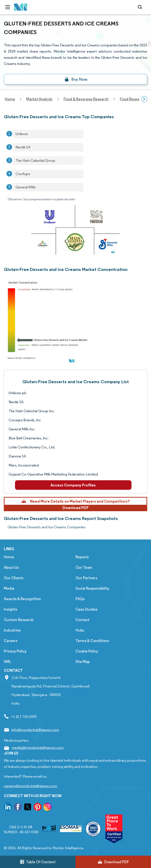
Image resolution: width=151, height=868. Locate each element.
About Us (11, 567)
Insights (10, 609)
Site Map (83, 662)
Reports (82, 557)
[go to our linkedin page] (8, 808)
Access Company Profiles (73, 485)
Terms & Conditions (92, 641)
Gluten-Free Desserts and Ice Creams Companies (47, 527)
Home (9, 557)
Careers (11, 641)
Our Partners (86, 578)
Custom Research (19, 620)
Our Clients (14, 578)
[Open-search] (141, 7)
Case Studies (86, 609)
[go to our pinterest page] (38, 808)
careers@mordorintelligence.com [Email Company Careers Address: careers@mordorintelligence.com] (30, 786)
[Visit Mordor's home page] (21, 7)
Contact (82, 620)
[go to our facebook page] (18, 808)
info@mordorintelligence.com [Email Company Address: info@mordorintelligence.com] (35, 730)
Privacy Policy (15, 651)
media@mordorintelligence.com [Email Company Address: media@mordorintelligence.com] (38, 748)
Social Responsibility (92, 588)
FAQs (80, 599)
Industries (12, 630)
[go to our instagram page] (47, 808)
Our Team (84, 567)
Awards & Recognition (22, 599)
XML (8, 662)
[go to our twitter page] (28, 808)
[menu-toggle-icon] (8, 7)
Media (9, 588)
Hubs (80, 630)
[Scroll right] (144, 99)
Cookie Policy (87, 651)
